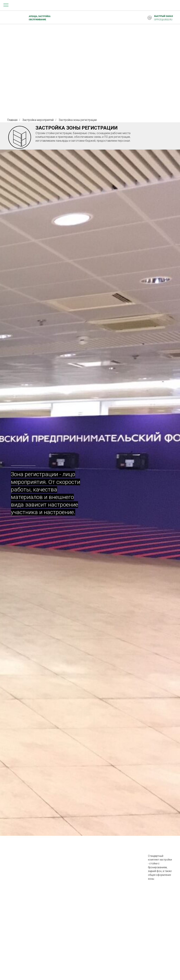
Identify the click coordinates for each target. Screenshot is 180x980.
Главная (12, 120)
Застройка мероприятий (38, 120)
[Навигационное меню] (6, 5)
